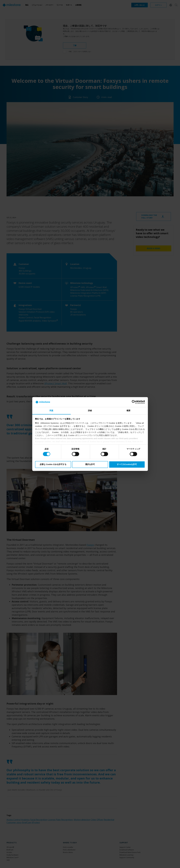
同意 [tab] (51, 411)
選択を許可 (90, 464)
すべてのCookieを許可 (127, 464)
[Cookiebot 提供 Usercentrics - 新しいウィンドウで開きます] (134, 402)
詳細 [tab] (90, 411)
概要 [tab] (128, 411)
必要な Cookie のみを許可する (53, 464)
